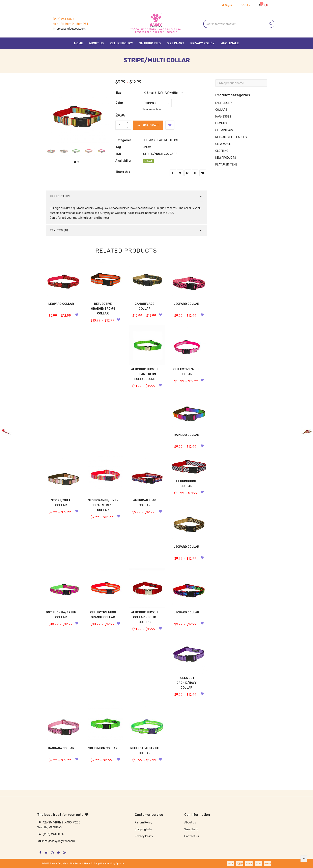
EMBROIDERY (224, 103)
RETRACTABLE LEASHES (231, 137)
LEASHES (221, 123)
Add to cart (148, 125)
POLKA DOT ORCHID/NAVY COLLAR (187, 683)
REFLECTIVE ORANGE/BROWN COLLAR (103, 309)
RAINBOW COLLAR (187, 435)
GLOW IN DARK (224, 130)
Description (60, 196)
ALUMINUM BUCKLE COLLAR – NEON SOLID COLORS (145, 374)
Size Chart (191, 829)
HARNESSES (223, 117)
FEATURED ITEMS (167, 140)
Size (118, 93)
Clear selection (151, 109)
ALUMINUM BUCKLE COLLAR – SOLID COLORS (145, 617)
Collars (147, 147)
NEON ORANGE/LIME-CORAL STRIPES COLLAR (103, 505)
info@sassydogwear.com (69, 29)
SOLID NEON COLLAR (103, 748)
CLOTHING (222, 151)
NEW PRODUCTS (226, 158)
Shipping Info (143, 829)
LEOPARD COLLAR (61, 304)
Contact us (192, 836)
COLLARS (149, 140)
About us (190, 823)
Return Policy (144, 823)
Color (119, 103)
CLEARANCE (223, 144)
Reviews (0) (59, 230)
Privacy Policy (144, 836)
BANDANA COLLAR (61, 748)
